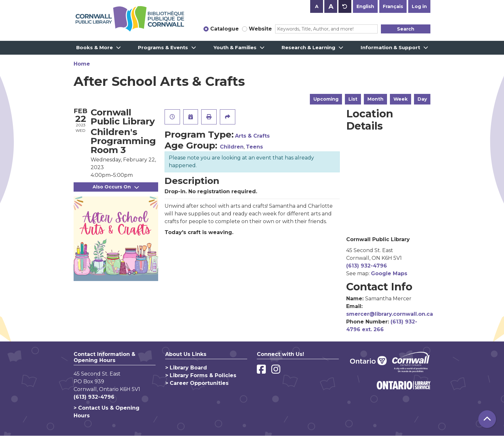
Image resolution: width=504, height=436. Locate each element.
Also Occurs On (116, 187)
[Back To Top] (487, 419)
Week (401, 99)
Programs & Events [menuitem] (163, 47)
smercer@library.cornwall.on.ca (390, 314)
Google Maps (389, 273)
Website (260, 29)
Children (232, 147)
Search (406, 29)
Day (422, 99)
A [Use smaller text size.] (317, 6)
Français (393, 6)
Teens (254, 147)
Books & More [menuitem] (94, 47)
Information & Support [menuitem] (390, 47)
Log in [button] (419, 6)
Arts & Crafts (252, 136)
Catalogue (225, 29)
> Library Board (186, 368)
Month (375, 99)
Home (82, 64)
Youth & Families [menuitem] (235, 47)
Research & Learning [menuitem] (308, 47)
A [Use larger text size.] (331, 6)
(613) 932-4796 (367, 266)
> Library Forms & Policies (201, 375)
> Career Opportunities (197, 383)
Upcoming (326, 99)
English (365, 6)
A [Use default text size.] (345, 6)
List (353, 99)
